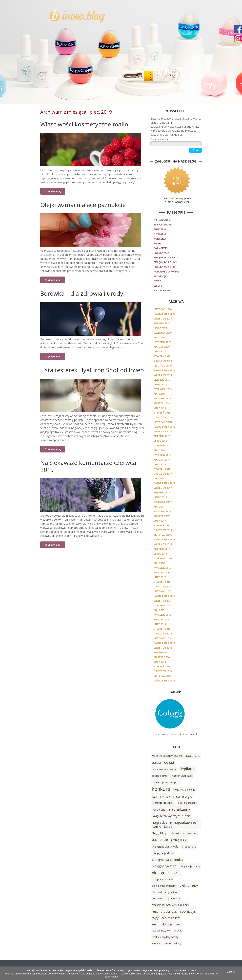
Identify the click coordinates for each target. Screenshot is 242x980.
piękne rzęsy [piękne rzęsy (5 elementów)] (189, 885)
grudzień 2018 (163, 417)
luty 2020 (160, 351)
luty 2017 (160, 521)
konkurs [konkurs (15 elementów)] (161, 789)
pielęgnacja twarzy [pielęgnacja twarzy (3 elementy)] (190, 866)
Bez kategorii (163, 225)
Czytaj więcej (53, 191)
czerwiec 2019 (163, 389)
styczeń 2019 (162, 413)
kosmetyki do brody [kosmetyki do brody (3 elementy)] (184, 790)
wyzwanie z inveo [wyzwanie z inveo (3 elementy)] (161, 943)
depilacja (160, 234)
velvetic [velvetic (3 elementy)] (178, 931)
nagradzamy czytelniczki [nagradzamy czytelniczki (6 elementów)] (171, 816)
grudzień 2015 (163, 587)
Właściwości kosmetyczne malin (84, 124)
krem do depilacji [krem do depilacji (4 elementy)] (163, 803)
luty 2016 (160, 577)
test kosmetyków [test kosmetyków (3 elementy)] (161, 931)
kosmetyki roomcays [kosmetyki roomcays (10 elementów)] (172, 796)
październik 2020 (164, 314)
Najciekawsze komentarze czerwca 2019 (88, 466)
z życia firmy (162, 290)
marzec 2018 (162, 460)
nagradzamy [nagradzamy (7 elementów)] (180, 809)
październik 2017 (164, 483)
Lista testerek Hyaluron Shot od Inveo (92, 370)
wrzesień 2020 (163, 319)
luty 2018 (160, 464)
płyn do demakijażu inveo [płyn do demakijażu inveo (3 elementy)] (165, 892)
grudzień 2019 (163, 361)
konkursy (160, 239)
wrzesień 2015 (163, 601)
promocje (160, 276)
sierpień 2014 (162, 652)
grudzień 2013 (163, 671)
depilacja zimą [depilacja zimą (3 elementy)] (159, 776)
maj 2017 (159, 507)
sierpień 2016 (162, 549)
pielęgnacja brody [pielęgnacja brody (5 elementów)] (165, 846)
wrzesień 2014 (163, 648)
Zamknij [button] (231, 972)
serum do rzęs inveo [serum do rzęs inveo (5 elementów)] (167, 924)
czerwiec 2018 (163, 446)
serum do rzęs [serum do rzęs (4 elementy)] (171, 918)
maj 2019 (159, 394)
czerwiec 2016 (163, 558)
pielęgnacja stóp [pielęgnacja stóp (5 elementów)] (164, 866)
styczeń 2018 (162, 469)
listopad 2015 (163, 591)
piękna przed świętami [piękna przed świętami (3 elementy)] (164, 886)
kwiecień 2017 (162, 511)
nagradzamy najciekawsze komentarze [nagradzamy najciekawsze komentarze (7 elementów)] (174, 824)
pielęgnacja (162, 253)
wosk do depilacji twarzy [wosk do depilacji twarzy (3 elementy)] (165, 937)
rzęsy (157, 281)
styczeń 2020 (162, 356)
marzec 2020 (162, 347)
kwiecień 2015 (162, 615)
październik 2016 (164, 540)
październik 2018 (164, 427)
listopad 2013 (163, 676)
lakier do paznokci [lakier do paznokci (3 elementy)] (187, 803)
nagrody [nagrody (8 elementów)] (159, 833)
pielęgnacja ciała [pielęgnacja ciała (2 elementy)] (189, 847)
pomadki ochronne (166, 272)
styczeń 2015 (162, 629)
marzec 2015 (162, 619)
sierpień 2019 (162, 380)
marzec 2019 (162, 403)
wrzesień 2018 (163, 431)
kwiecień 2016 (162, 568)
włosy (158, 286)
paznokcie (160, 248)
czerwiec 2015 (163, 605)
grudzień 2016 (163, 530)
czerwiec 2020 (163, 333)
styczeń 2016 (162, 582)
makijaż (159, 243)
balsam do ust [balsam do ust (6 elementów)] (163, 762)
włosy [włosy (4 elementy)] (178, 943)
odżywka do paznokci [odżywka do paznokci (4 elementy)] (184, 833)
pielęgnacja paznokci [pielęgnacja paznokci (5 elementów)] (167, 860)
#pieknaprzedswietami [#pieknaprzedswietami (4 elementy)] (167, 756)
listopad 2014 (163, 638)
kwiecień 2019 (162, 398)
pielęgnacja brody (166, 257)
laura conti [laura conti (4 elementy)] (159, 810)
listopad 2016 (163, 535)
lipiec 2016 (160, 554)
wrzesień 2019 (163, 375)
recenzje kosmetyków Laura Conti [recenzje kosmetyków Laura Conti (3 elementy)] (170, 905)
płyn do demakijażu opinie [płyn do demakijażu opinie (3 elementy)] (166, 898)
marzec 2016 (162, 572)
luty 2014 (160, 662)
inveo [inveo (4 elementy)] (155, 782)
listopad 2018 (163, 422)
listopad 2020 (163, 309)
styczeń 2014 (162, 666)
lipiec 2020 (160, 328)
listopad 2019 (163, 366)
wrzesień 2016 (163, 544)
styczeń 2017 (162, 525)
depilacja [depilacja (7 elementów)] (187, 769)
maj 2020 (159, 337)
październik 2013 (164, 681)
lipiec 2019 (160, 384)
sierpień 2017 (162, 493)
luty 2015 (160, 624)
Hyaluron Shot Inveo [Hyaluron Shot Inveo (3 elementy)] (182, 776)
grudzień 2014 (163, 634)
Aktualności (162, 220)
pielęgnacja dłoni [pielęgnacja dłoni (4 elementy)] (163, 853)
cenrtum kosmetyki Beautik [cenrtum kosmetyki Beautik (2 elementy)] (164, 769)
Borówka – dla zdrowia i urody (82, 293)
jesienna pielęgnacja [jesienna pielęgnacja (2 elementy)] (171, 783)
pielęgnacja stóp (165, 267)
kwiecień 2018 (162, 455)
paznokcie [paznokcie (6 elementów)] (160, 839)
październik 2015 (164, 596)
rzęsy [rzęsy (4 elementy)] (155, 918)
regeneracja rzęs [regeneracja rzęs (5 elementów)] (164, 911)
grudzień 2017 (163, 474)
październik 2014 (164, 643)
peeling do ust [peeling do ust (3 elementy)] (179, 840)
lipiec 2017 (160, 497)
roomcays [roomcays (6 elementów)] (188, 911)
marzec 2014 (162, 657)
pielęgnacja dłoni (166, 262)
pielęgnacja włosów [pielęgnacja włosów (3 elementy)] (162, 879)
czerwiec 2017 (163, 502)
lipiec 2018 (160, 441)
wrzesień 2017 (163, 488)
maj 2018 (159, 450)
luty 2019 (160, 408)
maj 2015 (159, 610)
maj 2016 (159, 563)
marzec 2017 (162, 516)
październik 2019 (164, 370)
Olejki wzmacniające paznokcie (83, 205)
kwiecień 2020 (162, 342)
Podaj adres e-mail (160, 139)
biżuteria (160, 229)
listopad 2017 (163, 478)
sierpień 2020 (162, 323)
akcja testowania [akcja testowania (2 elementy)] (192, 756)
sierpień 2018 (162, 436)
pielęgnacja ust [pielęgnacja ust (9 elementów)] (166, 873)
